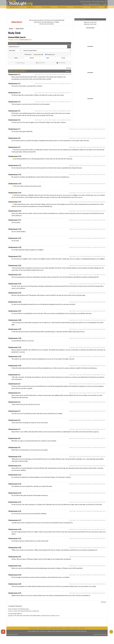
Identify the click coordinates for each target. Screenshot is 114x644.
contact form (84, 631)
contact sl (68, 628)
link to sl (82, 628)
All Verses (20, 63)
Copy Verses (40, 63)
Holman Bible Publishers (35, 616)
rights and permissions (57, 628)
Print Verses (61, 63)
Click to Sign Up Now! (98, 2)
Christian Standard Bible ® (15, 614)
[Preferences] (106, 7)
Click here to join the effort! (47, 24)
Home (11, 28)
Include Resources (50, 55)
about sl (75, 628)
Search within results (38, 55)
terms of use (33, 628)
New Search (28, 55)
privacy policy (43, 628)
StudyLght (18, 3)
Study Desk (19, 28)
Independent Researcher (26, 611)
